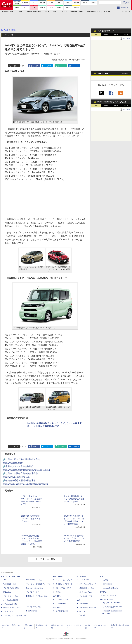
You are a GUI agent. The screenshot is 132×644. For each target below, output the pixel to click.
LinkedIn (76, 66)
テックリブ (81, 612)
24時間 (106, 34)
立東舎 (58, 592)
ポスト (16, 66)
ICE (102, 577)
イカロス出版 (82, 577)
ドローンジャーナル (11, 596)
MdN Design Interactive (88, 608)
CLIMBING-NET (62, 604)
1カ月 (126, 34)
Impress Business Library (35, 588)
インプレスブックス (34, 607)
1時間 (96, 34)
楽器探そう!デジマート (64, 584)
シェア (35, 66)
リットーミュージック (64, 580)
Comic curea (108, 584)
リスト (24, 66)
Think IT (6, 580)
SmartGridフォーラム (34, 580)
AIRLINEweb (84, 580)
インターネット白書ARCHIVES (15, 616)
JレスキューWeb (86, 592)
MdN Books (84, 604)
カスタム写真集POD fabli (113, 607)
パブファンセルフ (110, 595)
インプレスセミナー (34, 592)
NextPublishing (32, 611)
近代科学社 (57, 608)
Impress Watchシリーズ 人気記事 (112, 102)
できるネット (8, 612)
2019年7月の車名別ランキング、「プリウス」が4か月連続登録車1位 (74, 538)
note (62, 66)
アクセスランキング (106, 31)
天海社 (105, 580)
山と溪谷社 (57, 596)
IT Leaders (7, 592)
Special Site (103, 73)
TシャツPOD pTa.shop (112, 603)
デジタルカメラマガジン (12, 608)
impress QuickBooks (110, 588)
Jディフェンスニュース (88, 584)
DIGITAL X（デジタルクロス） (37, 596)
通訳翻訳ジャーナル (87, 588)
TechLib (82, 615)
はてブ (49, 66)
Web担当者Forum (10, 584)
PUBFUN (104, 592)
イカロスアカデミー (87, 596)
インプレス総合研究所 (11, 588)
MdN (79, 600)
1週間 (116, 34)
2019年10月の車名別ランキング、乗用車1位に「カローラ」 (31, 519)
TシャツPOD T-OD (63, 588)
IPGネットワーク (107, 599)
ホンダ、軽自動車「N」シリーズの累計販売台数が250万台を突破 (74, 499)
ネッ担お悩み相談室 (11, 600)
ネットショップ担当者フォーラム (38, 584)
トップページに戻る (45, 559)
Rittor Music (58, 577)
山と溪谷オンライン (63, 599)
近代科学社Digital (62, 611)
